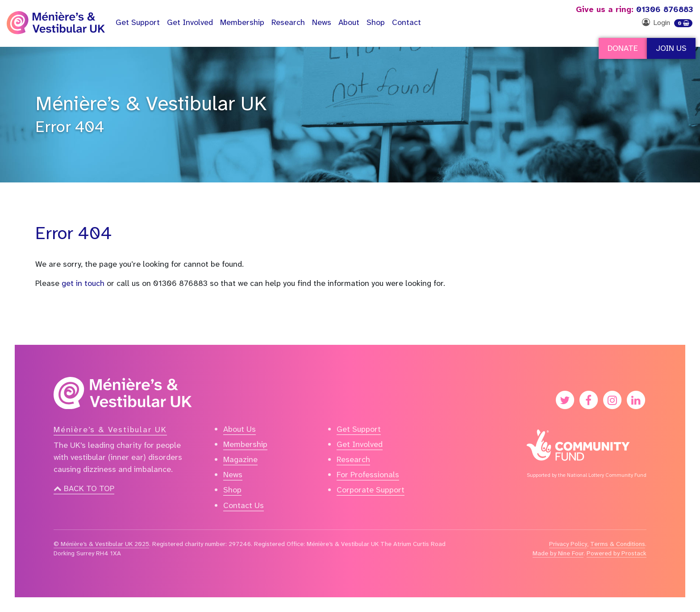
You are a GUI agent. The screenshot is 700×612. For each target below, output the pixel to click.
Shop (376, 22)
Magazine (240, 459)
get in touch (83, 283)
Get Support (359, 429)
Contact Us (244, 505)
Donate (623, 48)
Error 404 (70, 127)
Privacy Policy (568, 544)
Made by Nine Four (558, 553)
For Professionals (368, 475)
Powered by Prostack (617, 553)
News (322, 22)
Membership (242, 22)
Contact (406, 22)
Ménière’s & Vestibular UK (151, 103)
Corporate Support (371, 490)
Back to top (84, 488)
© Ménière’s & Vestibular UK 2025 (101, 544)
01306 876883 (635, 9)
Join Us (671, 48)
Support (138, 22)
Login (662, 23)
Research (288, 22)
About (349, 22)
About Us (240, 429)
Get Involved (190, 22)
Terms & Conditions (618, 544)
